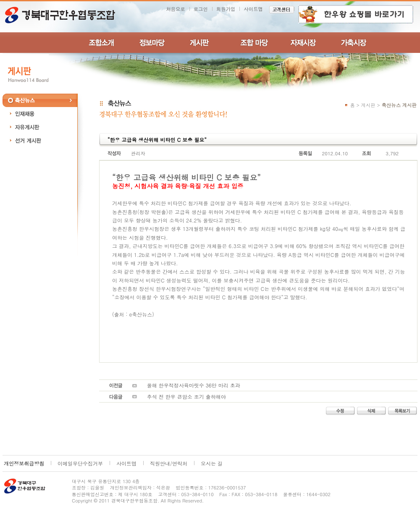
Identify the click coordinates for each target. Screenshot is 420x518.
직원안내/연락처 (169, 463)
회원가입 (226, 9)
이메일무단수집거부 (80, 463)
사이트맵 (253, 9)
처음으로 (176, 9)
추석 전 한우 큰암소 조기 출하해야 (186, 396)
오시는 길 (212, 463)
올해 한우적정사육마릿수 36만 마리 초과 (194, 385)
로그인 (201, 9)
